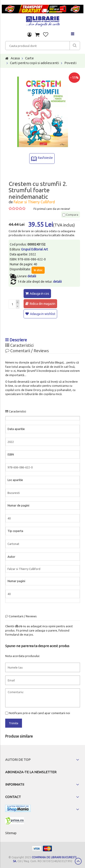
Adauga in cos (39, 294)
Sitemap (11, 833)
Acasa (15, 58)
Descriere (16, 340)
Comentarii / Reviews (27, 351)
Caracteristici (19, 345)
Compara (70, 215)
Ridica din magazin (42, 304)
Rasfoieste (45, 158)
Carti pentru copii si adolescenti (34, 63)
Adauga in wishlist (43, 314)
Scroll (78, 861)
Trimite (14, 723)
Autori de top (18, 760)
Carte (29, 58)
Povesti (70, 63)
